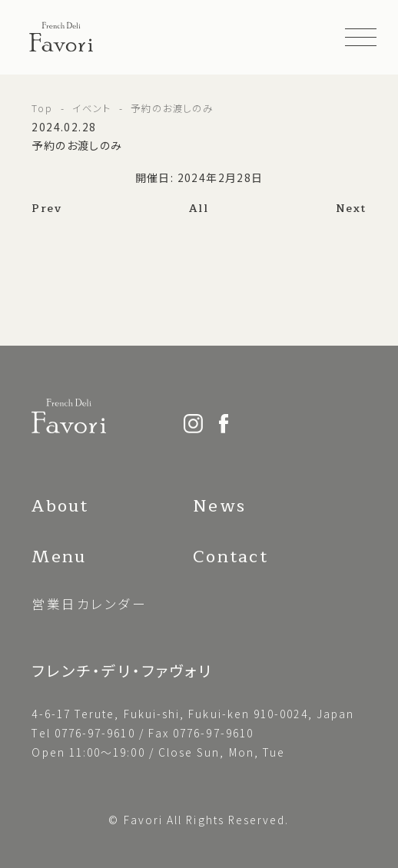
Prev (46, 209)
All (199, 209)
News (219, 506)
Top (42, 108)
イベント (91, 108)
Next (351, 209)
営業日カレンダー (89, 604)
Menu (59, 557)
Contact (230, 557)
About (60, 506)
